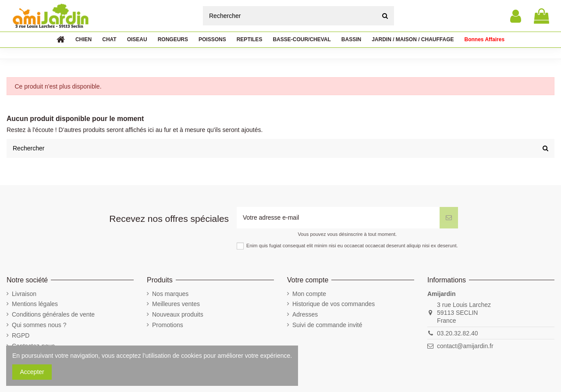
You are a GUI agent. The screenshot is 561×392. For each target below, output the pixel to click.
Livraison (24, 294)
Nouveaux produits (178, 314)
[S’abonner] (449, 218)
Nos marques (170, 294)
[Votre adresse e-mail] (338, 218)
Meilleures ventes (176, 304)
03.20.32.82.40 (457, 333)
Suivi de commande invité (327, 325)
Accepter (32, 372)
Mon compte (309, 294)
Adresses (305, 314)
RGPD (21, 335)
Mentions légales (35, 304)
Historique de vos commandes (334, 304)
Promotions (168, 325)
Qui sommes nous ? (39, 325)
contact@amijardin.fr (465, 346)
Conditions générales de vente (53, 314)
